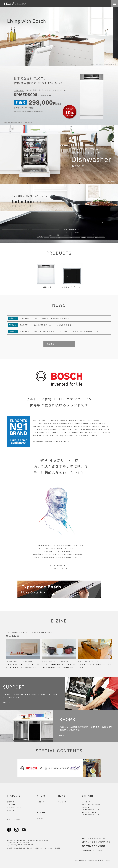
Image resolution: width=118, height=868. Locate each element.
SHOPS (41, 796)
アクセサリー (13, 805)
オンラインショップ (13, 820)
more (5, 703)
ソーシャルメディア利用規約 (52, 848)
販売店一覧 (41, 802)
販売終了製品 (11, 810)
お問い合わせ (96, 805)
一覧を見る (50, 344)
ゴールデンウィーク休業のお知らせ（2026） (53, 318)
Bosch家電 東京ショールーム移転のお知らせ (53, 325)
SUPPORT (88, 796)
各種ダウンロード (89, 810)
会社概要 (10, 848)
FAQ (97, 810)
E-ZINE (41, 812)
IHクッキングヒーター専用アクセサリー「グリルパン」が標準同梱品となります (67, 332)
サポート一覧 (86, 802)
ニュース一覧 (62, 802)
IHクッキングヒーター (72, 287)
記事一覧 (40, 819)
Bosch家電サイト (17, 4)
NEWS (62, 796)
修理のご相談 (86, 805)
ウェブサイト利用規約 (34, 848)
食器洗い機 (46, 287)
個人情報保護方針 (20, 848)
